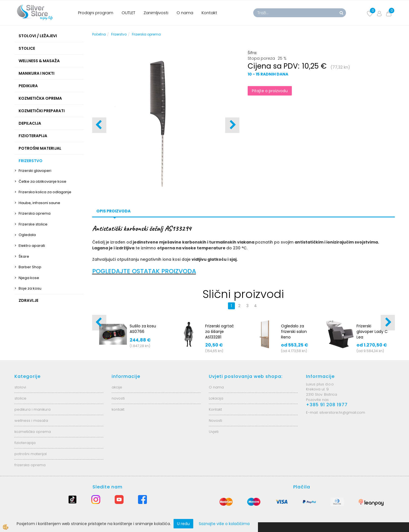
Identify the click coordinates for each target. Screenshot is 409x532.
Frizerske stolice (33, 224)
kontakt (118, 409)
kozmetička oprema (33, 432)
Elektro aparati (32, 246)
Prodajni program (96, 13)
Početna (99, 34)
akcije (117, 387)
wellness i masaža (31, 421)
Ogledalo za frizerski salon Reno (294, 332)
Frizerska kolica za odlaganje (45, 192)
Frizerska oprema (35, 213)
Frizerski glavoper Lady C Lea (372, 332)
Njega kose (29, 278)
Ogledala (27, 235)
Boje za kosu (30, 288)
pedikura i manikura (32, 409)
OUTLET (128, 13)
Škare (24, 256)
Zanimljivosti (156, 13)
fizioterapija (25, 443)
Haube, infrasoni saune (39, 203)
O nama (185, 13)
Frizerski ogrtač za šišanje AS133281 (219, 332)
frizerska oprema (30, 465)
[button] (232, 125)
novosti (118, 398)
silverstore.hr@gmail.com (342, 412)
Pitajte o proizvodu (270, 91)
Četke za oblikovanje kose (42, 181)
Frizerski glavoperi (35, 171)
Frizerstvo (119, 34)
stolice (20, 398)
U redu (183, 524)
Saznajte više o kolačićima (224, 524)
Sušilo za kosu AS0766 (143, 329)
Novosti (215, 421)
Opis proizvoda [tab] (113, 211)
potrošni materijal (31, 454)
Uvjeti (214, 432)
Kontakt (209, 13)
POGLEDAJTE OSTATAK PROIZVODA (144, 271)
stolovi (20, 387)
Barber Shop (30, 267)
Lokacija (216, 398)
